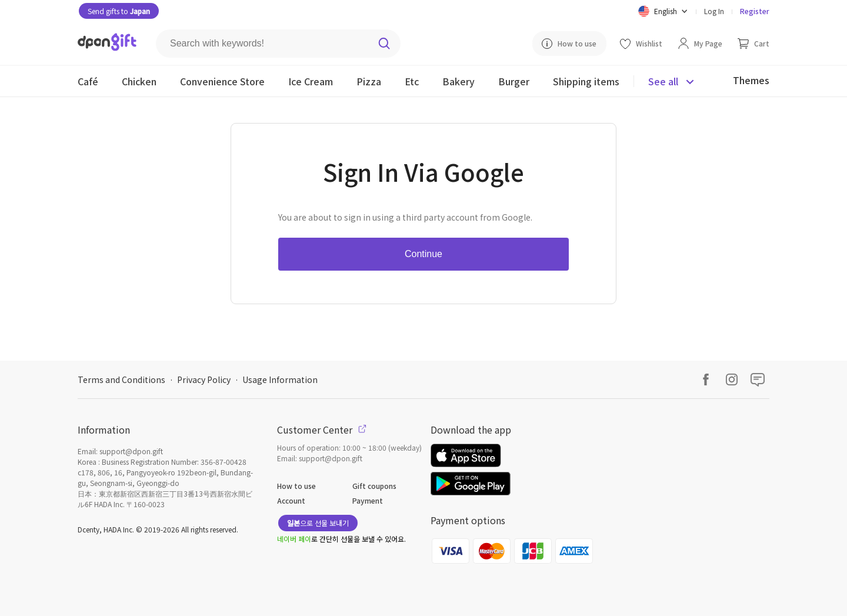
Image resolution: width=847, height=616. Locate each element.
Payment (368, 500)
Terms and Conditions (121, 379)
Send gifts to (119, 11)
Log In (714, 11)
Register (755, 11)
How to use (296, 486)
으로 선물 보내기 (318, 523)
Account (291, 500)
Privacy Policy (204, 379)
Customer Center (322, 429)
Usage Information (280, 379)
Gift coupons (374, 486)
